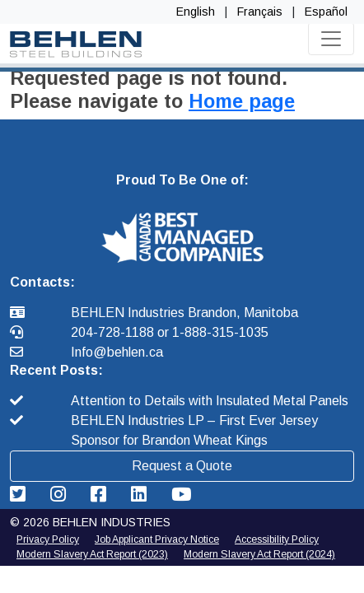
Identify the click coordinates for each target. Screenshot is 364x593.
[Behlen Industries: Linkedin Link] (141, 495)
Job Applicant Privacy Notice (157, 539)
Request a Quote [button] (182, 466)
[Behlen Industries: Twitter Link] (20, 495)
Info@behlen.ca (117, 352)
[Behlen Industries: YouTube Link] (181, 495)
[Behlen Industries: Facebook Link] (101, 495)
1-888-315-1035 (220, 332)
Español (326, 12)
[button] (182, 237)
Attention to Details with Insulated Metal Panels (210, 401)
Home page (242, 101)
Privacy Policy (48, 539)
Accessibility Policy (277, 539)
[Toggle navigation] (331, 39)
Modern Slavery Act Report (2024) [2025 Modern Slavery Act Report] (259, 554)
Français (260, 12)
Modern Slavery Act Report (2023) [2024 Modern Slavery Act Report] (92, 554)
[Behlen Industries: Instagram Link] (61, 495)
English (196, 12)
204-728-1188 (114, 332)
